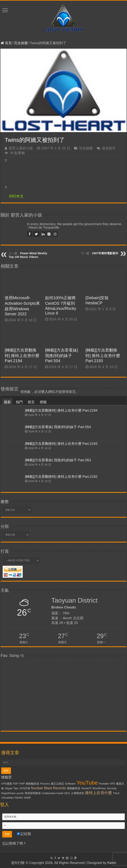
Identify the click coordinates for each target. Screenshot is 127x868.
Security (112, 788)
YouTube (87, 783)
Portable (104, 784)
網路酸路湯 (32, 784)
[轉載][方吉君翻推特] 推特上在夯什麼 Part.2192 (61, 477)
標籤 (43, 402)
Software (70, 784)
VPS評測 (25, 788)
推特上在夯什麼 (98, 793)
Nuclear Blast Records (48, 788)
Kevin (112, 863)
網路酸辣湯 (74, 788)
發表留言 (109, 148)
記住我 (24, 834)
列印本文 (16, 196)
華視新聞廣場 (33, 793)
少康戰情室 (78, 793)
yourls (20, 793)
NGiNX (19, 798)
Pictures (45, 784)
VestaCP (86, 788)
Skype (9, 788)
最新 (7, 402)
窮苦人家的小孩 (21, 148)
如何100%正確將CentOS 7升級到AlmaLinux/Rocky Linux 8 (61, 305)
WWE (27, 798)
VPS (112, 784)
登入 (45, 392)
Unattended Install (52, 793)
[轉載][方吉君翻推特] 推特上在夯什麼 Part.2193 (103, 355)
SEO (67, 793)
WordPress (99, 788)
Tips (16, 788)
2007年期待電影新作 (105, 253)
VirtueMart (7, 798)
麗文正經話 (57, 784)
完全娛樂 (21, 43)
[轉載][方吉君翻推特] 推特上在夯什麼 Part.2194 (22, 355)
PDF (16, 784)
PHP (22, 784)
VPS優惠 (7, 784)
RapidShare (8, 793)
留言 (31, 402)
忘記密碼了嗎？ (14, 843)
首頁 (6, 43)
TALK (116, 793)
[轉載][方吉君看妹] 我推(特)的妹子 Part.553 (58, 460)
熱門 (19, 402)
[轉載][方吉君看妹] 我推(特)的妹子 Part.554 (61, 355)
